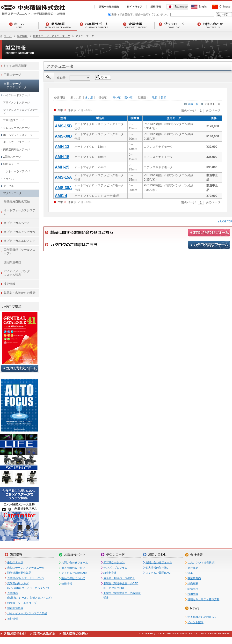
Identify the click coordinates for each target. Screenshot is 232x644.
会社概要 (193, 568)
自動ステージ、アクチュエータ (26, 568)
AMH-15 (62, 157)
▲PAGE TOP (225, 222)
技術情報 (13, 619)
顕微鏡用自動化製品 (19, 573)
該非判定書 (110, 573)
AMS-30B (63, 136)
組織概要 (193, 584)
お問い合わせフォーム (75, 563)
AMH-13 (62, 147)
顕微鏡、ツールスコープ (22, 603)
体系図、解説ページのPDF (119, 578)
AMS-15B (63, 126)
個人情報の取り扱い (73, 568)
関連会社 (193, 589)
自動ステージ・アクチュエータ (51, 36)
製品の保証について (73, 578)
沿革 (190, 573)
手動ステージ (15, 562)
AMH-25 (62, 167)
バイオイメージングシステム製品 (27, 613)
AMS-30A (63, 188)
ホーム (8, 36)
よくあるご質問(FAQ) (74, 573)
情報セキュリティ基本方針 (203, 599)
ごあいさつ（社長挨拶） (202, 563)
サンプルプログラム (115, 568)
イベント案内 (196, 622)
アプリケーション (114, 562)
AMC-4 (61, 196)
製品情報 (22, 36)
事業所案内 (194, 578)
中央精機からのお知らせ (202, 617)
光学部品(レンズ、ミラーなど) (25, 578)
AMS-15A (63, 177)
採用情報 (193, 594)
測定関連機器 (15, 608)
